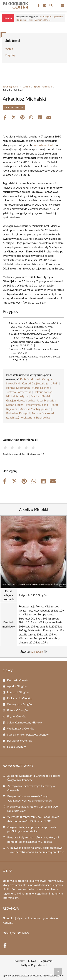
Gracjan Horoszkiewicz (20, 400)
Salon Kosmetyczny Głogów (25, 722)
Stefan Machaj (15, 405)
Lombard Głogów (18, 692)
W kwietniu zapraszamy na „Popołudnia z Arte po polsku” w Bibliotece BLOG (33, 819)
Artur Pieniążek (46, 400)
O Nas (32, 961)
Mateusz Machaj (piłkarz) (35, 409)
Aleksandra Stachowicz (35, 417)
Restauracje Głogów (20, 740)
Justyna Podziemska (19, 392)
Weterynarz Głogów (20, 704)
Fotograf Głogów (18, 710)
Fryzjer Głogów (17, 716)
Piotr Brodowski (30, 379)
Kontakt (8, 922)
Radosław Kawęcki (18, 413)
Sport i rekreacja (43, 86)
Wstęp (9, 49)
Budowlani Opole (43, 145)
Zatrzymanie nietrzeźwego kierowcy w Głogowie (31, 788)
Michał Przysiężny (17, 396)
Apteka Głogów (17, 686)
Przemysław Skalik (38, 405)
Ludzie (26, 86)
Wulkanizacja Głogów (21, 728)
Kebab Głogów (16, 746)
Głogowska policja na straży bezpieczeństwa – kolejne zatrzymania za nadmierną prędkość (36, 850)
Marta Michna (41, 388)
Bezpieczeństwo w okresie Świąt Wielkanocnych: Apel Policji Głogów (30, 798)
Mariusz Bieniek (41, 396)
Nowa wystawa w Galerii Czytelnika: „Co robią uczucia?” (33, 809)
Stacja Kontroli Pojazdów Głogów (28, 734)
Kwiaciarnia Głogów (20, 698)
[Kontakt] (44, 5)
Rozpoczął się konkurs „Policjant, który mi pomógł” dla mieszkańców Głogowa (33, 839)
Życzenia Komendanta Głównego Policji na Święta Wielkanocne (34, 778)
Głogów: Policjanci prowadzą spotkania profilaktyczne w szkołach (32, 829)
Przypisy (10, 55)
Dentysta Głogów (18, 680)
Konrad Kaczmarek (18, 388)
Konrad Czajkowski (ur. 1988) (40, 383)
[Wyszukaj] (51, 6)
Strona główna (11, 86)
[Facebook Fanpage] (38, 5)
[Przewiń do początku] (58, 971)
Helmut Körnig (43, 392)
